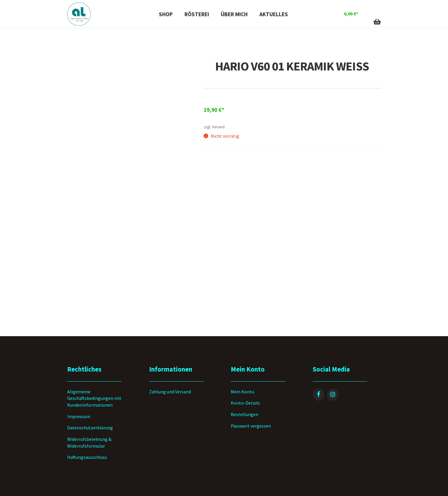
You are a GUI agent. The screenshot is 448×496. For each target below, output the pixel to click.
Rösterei (197, 14)
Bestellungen (244, 414)
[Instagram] (333, 395)
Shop (166, 14)
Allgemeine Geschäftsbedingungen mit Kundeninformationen (94, 398)
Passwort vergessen (251, 426)
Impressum (79, 416)
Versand (218, 127)
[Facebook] (319, 395)
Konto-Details (245, 403)
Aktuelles (274, 14)
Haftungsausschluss (87, 457)
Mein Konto (243, 392)
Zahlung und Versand (170, 392)
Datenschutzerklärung (90, 428)
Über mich (234, 14)
